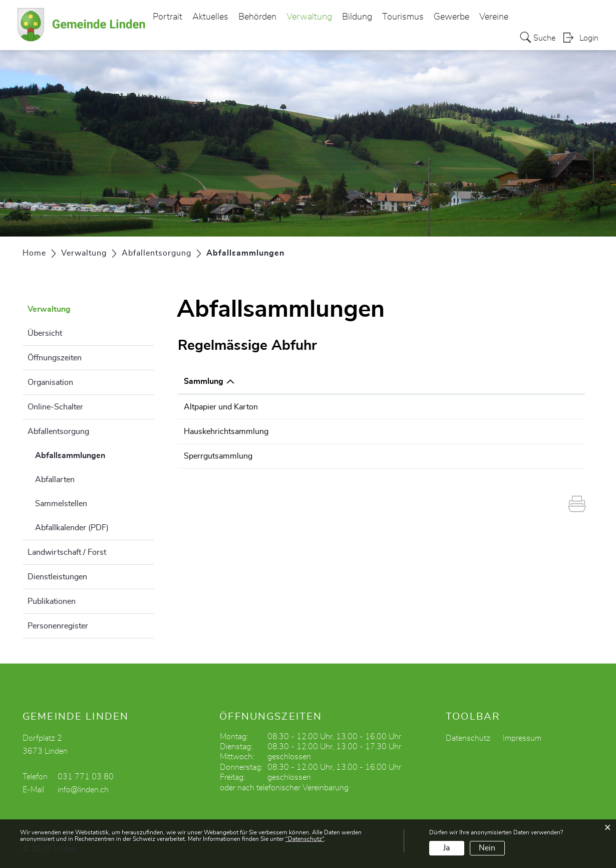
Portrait (168, 17)
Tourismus (403, 17)
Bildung (357, 17)
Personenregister (58, 626)
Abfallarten (55, 480)
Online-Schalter (55, 407)
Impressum (522, 738)
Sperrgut (413, 456)
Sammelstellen (61, 504)
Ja (446, 848)
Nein (487, 848)
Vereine (494, 17)
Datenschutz (468, 738)
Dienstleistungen (57, 577)
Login (589, 38)
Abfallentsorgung (58, 431)
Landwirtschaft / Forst (67, 552)
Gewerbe (451, 17)
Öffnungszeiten (55, 358)
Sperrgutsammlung (218, 456)
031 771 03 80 (86, 777)
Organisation (50, 382)
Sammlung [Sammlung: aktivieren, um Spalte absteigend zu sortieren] (204, 381)
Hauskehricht (421, 431)
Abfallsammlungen (95, 454)
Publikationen (52, 601)
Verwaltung (309, 17)
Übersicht (45, 333)
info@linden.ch (83, 790)
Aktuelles (210, 17)
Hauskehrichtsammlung (226, 431)
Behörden (257, 17)
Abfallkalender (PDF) (72, 528)
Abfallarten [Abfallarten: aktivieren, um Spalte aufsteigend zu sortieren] (418, 381)
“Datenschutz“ (305, 839)
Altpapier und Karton (221, 407)
